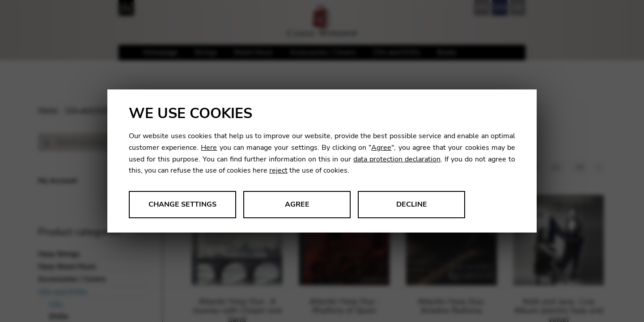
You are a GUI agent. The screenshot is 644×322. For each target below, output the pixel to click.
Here (209, 148)
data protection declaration (397, 159)
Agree (381, 148)
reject (278, 170)
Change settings (182, 204)
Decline (412, 204)
